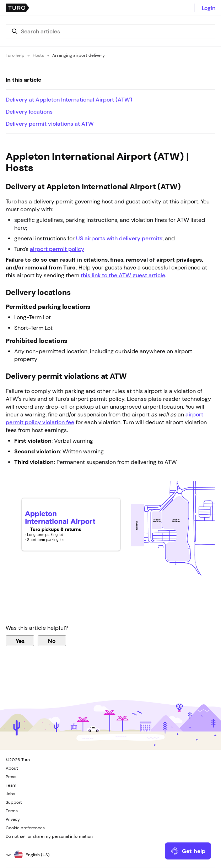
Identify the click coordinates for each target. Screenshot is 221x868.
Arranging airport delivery (79, 55)
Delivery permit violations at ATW (50, 124)
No (52, 641)
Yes (20, 641)
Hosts (38, 55)
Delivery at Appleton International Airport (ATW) (70, 99)
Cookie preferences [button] (25, 828)
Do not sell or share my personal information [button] (49, 836)
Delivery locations (29, 111)
